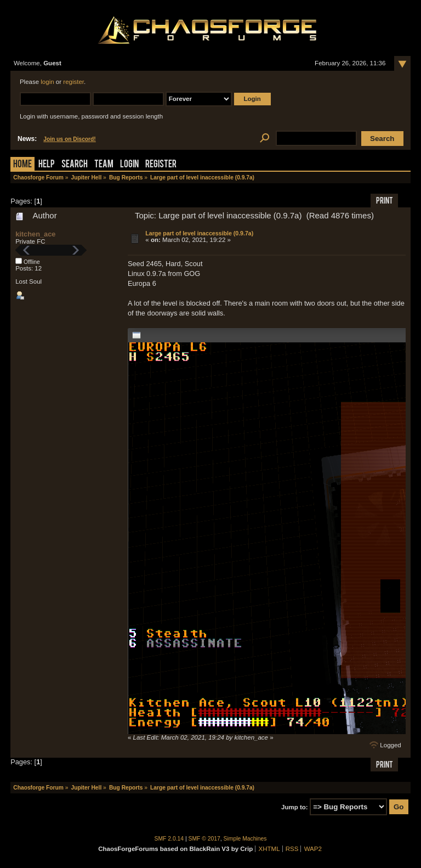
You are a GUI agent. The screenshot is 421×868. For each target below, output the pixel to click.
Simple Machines (245, 839)
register (73, 82)
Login (129, 165)
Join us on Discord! (70, 139)
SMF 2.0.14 (169, 839)
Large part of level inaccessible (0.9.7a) (199, 233)
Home (22, 165)
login (47, 82)
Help (47, 165)
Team (104, 165)
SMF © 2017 (204, 839)
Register (161, 165)
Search (75, 165)
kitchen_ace (35, 234)
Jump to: (295, 807)
